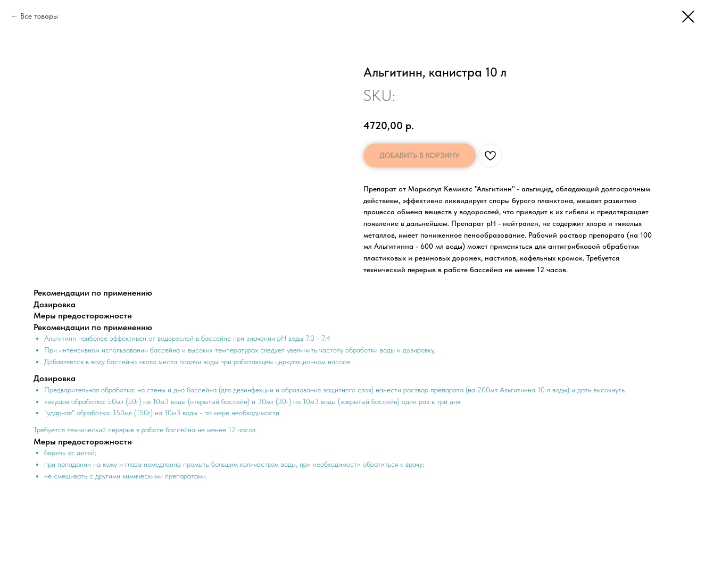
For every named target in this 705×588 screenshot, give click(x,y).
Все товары (39, 16)
